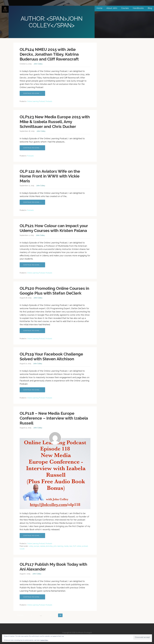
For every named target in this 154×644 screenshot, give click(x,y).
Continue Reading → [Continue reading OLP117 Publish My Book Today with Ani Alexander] (32, 597)
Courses (125, 8)
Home (99, 8)
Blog (150, 8)
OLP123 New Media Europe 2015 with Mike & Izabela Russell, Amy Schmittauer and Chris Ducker (55, 122)
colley (31, 546)
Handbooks (138, 8)
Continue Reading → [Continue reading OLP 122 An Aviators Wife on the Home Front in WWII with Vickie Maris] (32, 202)
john (55, 546)
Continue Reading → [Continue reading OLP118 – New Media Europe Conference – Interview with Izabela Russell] (32, 536)
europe (37, 546)
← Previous (19, 615)
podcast (85, 546)
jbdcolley (49, 546)
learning (60, 546)
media (66, 546)
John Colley (38, 64)
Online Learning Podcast (36, 101)
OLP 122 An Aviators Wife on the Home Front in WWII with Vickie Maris (50, 176)
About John (112, 8)
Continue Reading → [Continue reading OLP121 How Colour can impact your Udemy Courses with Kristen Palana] (32, 265)
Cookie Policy (44, 640)
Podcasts (49, 101)
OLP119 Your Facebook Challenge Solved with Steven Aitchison (51, 356)
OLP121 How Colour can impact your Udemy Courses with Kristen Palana (54, 228)
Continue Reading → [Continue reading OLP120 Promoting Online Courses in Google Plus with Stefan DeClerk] (32, 331)
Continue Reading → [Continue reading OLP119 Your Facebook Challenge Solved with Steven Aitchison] (32, 390)
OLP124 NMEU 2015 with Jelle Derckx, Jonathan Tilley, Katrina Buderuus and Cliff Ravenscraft (49, 54)
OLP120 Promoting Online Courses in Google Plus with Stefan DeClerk (54, 291)
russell (22, 549)
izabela (43, 546)
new (71, 546)
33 (51, 615)
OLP (74, 546)
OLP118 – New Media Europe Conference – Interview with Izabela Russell (54, 418)
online (79, 546)
